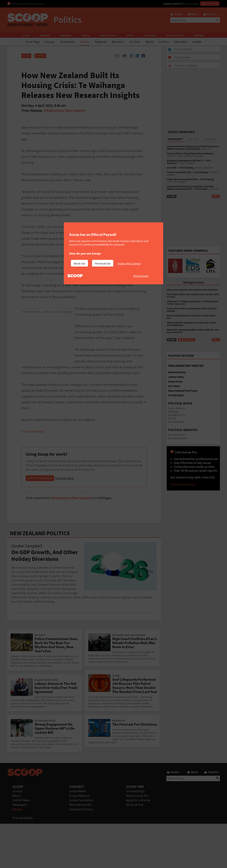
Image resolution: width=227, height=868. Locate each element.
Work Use (79, 263)
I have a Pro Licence (129, 263)
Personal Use (103, 263)
